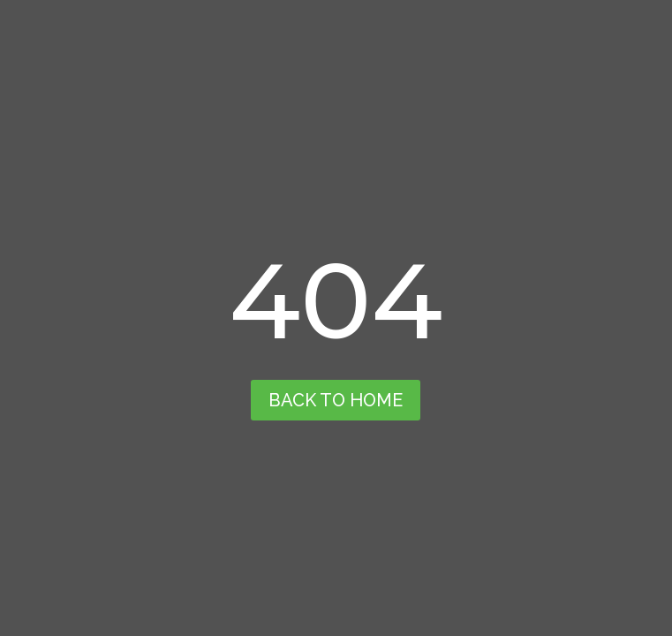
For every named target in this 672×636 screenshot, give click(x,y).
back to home (336, 400)
